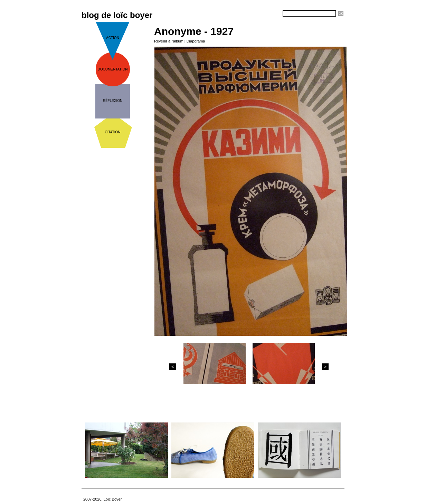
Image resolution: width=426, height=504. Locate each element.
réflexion (113, 101)
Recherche (270, 14)
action (113, 38)
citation (112, 132)
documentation (113, 69)
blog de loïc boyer (117, 15)
